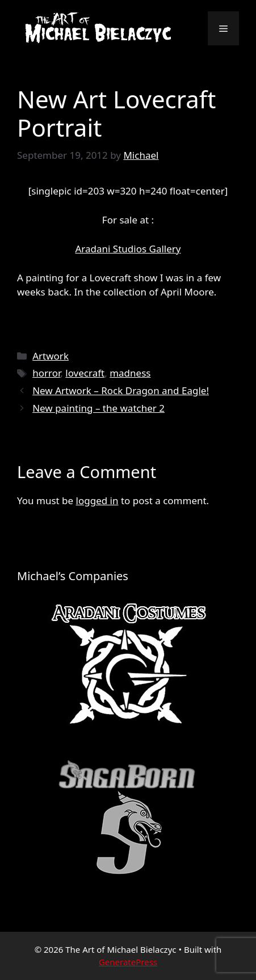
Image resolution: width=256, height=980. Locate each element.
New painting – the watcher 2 (98, 408)
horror (46, 373)
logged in (97, 500)
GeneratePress (128, 962)
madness (130, 373)
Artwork (51, 356)
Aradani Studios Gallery (128, 249)
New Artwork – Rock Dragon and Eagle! (121, 390)
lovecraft (85, 373)
